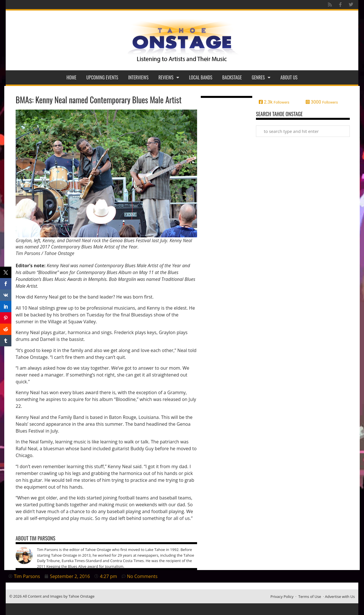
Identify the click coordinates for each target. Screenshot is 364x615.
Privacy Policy (282, 597)
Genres (261, 77)
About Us (289, 77)
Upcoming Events (102, 77)
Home (72, 77)
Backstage (232, 77)
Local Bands (201, 77)
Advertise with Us (340, 597)
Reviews (169, 77)
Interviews (138, 77)
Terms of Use (310, 597)
